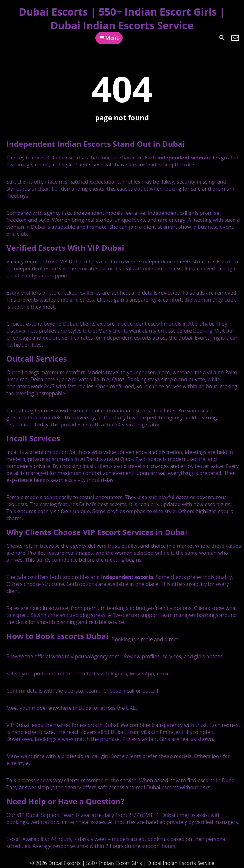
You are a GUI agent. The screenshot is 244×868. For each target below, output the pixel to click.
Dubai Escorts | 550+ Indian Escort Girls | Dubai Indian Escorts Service (122, 18)
